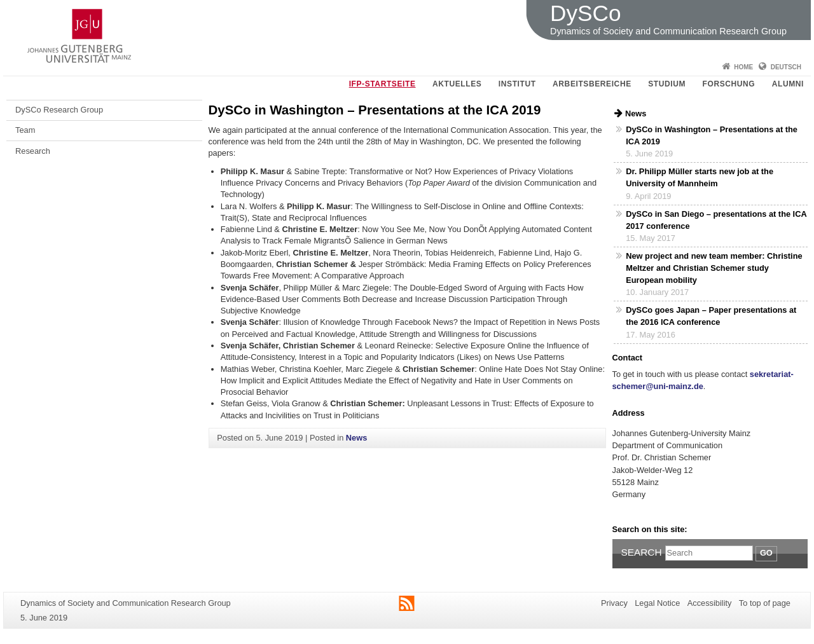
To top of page (765, 603)
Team (25, 130)
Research (33, 151)
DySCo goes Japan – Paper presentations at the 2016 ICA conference (711, 316)
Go (766, 553)
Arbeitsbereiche (592, 84)
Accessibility (710, 603)
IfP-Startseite (383, 84)
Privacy (614, 603)
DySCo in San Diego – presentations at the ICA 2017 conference (716, 220)
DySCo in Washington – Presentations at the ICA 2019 (712, 135)
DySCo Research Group (59, 110)
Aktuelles (457, 84)
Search (642, 552)
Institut (517, 84)
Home (743, 67)
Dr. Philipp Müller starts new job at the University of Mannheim (700, 177)
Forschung (729, 84)
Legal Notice (657, 603)
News (356, 438)
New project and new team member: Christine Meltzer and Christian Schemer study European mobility (714, 268)
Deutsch (786, 67)
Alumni (788, 84)
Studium (667, 84)
